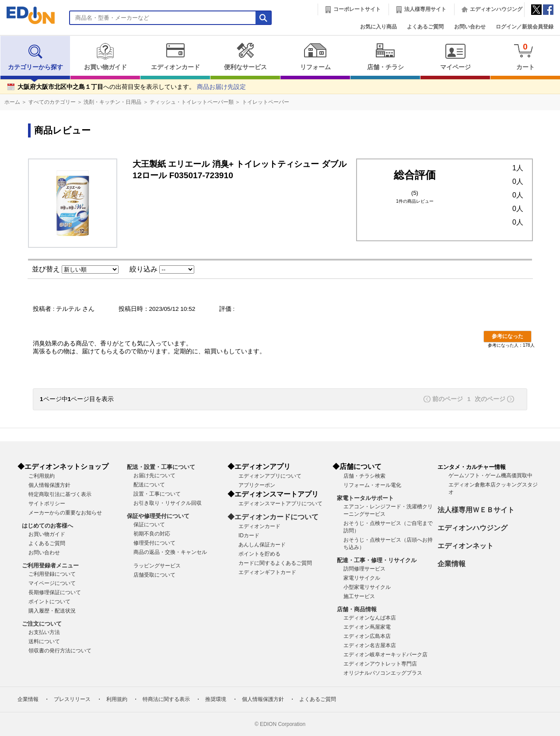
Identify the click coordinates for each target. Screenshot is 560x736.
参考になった (507, 336)
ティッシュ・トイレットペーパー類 (192, 102)
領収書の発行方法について (60, 651)
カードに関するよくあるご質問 (275, 563)
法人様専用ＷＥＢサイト (476, 510)
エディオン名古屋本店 (370, 645)
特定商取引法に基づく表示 (60, 494)
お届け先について (154, 475)
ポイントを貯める (259, 554)
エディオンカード (175, 56)
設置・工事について (157, 494)
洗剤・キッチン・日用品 (112, 102)
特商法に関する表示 (166, 699)
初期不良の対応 (152, 534)
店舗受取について (154, 575)
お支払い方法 (44, 632)
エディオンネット (465, 546)
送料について (44, 641)
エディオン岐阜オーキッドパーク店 (385, 655)
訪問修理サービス (364, 569)
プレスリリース (72, 699)
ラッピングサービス (157, 566)
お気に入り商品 (378, 27)
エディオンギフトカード (267, 572)
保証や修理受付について (158, 516)
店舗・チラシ (385, 56)
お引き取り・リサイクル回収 (168, 503)
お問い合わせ (470, 27)
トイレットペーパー (266, 102)
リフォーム (315, 56)
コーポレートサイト (357, 9)
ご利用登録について (52, 574)
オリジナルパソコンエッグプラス (383, 673)
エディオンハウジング (496, 9)
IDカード (249, 535)
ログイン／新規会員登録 (525, 27)
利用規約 (117, 699)
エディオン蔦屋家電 (367, 627)
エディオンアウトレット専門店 (380, 664)
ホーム (12, 102)
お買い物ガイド (105, 56)
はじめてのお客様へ (47, 526)
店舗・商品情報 (357, 609)
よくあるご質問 (425, 27)
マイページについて (52, 583)
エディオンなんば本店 (370, 618)
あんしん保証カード (262, 545)
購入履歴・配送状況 (52, 611)
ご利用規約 (42, 476)
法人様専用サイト (425, 9)
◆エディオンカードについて (273, 517)
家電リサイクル (362, 578)
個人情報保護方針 (49, 485)
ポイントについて (49, 602)
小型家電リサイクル (367, 587)
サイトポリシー (47, 504)
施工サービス (359, 596)
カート (525, 56)
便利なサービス (245, 56)
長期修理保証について (55, 592)
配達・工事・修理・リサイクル (377, 560)
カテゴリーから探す (35, 56)
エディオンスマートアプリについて (280, 504)
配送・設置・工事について (161, 467)
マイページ (455, 56)
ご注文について (42, 624)
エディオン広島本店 (367, 636)
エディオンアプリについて (270, 476)
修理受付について (154, 543)
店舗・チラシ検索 (364, 476)
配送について (149, 485)
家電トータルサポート (365, 498)
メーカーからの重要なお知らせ (65, 513)
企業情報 (451, 564)
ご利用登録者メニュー (50, 565)
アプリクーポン (257, 485)
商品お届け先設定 (221, 87)
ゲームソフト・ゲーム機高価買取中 (490, 475)
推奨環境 (216, 699)
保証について (149, 525)
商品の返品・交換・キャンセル (170, 552)
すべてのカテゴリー (52, 102)
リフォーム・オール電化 (372, 485)
